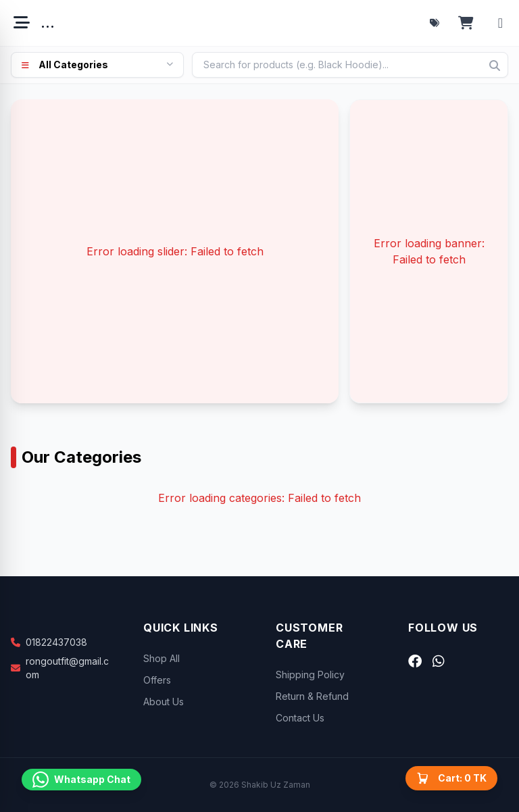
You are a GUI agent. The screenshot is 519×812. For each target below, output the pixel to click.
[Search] (495, 66)
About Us (164, 702)
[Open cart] (466, 23)
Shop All (162, 658)
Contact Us (300, 718)
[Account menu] (500, 23)
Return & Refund (312, 696)
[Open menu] (22, 23)
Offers (157, 680)
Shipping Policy (310, 675)
